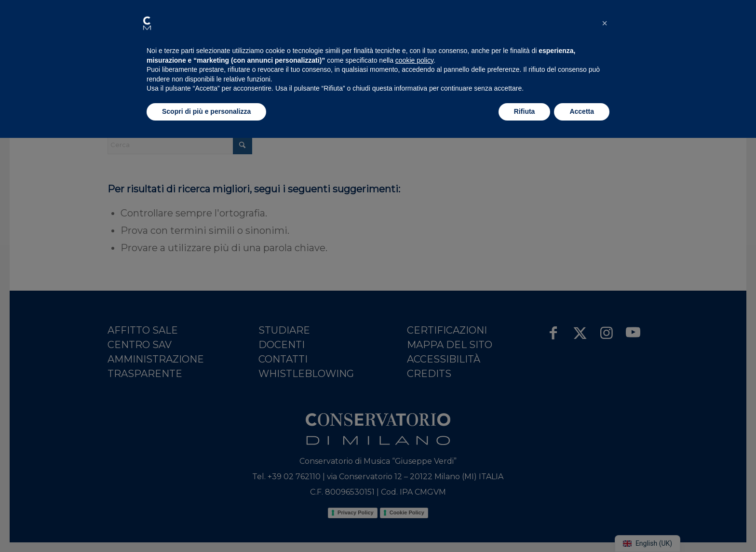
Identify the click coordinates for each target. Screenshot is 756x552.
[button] (147, 23)
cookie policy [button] (414, 60)
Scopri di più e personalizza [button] (206, 111)
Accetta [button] (582, 111)
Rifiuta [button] (525, 111)
